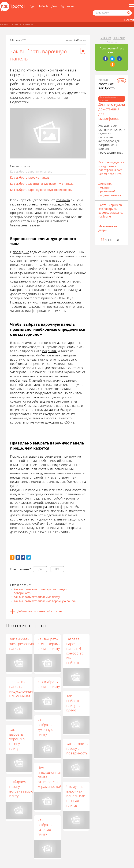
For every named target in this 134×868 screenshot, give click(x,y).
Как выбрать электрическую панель (22, 644)
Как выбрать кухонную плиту (45, 727)
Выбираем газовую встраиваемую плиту (21, 789)
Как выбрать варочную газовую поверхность (41, 190)
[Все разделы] (131, 6)
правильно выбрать (61, 355)
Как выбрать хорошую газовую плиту (17, 739)
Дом (54, 6)
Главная (4, 25)
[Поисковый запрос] (112, 13)
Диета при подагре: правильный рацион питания (110, 189)
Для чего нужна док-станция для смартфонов (112, 111)
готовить (63, 200)
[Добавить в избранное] (83, 51)
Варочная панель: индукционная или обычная (21, 689)
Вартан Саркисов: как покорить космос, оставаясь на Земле (111, 211)
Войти (129, 20)
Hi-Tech (43, 6)
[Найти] (128, 13)
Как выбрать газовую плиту (45, 827)
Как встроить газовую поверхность (77, 748)
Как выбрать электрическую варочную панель (42, 184)
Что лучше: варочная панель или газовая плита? (76, 796)
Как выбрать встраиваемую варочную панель (45, 601)
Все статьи (112, 240)
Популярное (28, 25)
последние (21, 252)
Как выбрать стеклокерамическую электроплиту (55, 644)
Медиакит (106, 38)
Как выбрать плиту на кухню (73, 703)
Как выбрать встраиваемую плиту (37, 597)
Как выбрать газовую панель (30, 178)
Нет (57, 569)
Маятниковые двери (108, 228)
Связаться (113, 42)
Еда (32, 6)
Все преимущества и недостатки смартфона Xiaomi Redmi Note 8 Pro (111, 168)
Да (40, 569)
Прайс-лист (119, 38)
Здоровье (67, 6)
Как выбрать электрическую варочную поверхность (40, 591)
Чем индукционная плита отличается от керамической (49, 777)
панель (31, 359)
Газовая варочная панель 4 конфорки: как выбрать (75, 651)
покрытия (49, 351)
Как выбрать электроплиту (49, 684)
